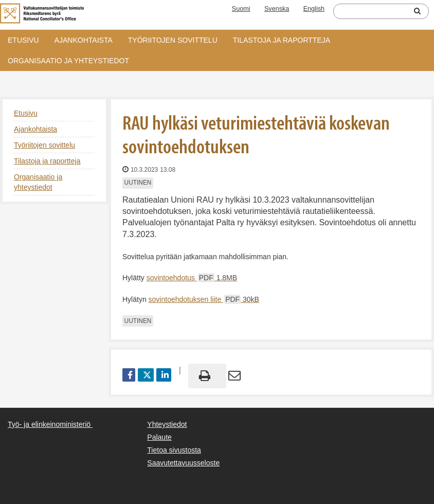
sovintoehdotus (192, 278)
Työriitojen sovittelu (173, 40)
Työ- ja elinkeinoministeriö (49, 424)
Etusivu (23, 40)
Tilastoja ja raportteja (282, 40)
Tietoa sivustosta (174, 450)
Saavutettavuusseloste (183, 463)
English (314, 9)
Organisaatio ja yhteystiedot (68, 61)
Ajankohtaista (84, 40)
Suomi (241, 9)
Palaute (159, 437)
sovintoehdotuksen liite (204, 299)
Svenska (277, 9)
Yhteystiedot (167, 424)
